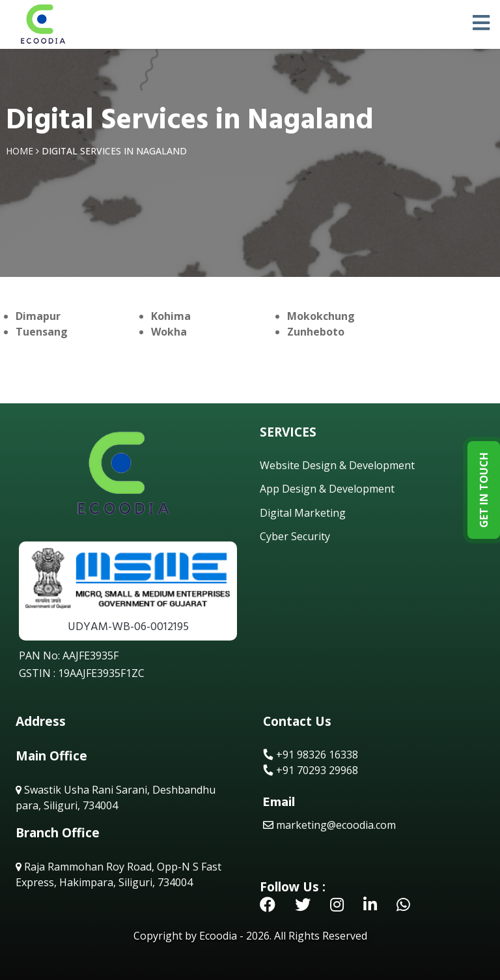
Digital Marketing (303, 513)
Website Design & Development (337, 465)
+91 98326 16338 (311, 755)
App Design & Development (327, 489)
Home (20, 151)
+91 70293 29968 (311, 770)
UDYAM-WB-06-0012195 (128, 627)
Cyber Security (295, 536)
